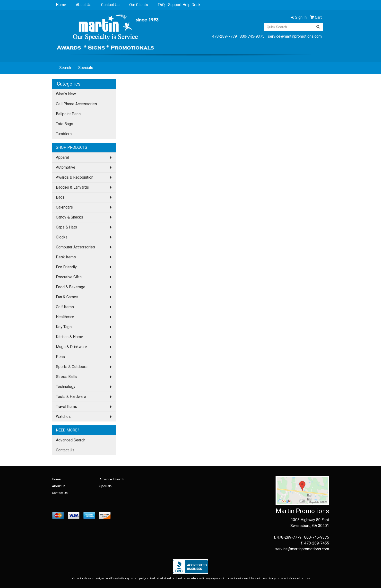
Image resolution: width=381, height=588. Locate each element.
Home (61, 5)
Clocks (62, 237)
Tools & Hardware (71, 397)
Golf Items (65, 307)
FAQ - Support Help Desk (179, 5)
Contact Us (110, 5)
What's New (66, 94)
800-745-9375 (252, 36)
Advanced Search (71, 440)
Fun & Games (67, 297)
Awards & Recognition (75, 177)
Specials (86, 68)
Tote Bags (65, 124)
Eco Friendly (66, 267)
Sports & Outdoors (72, 367)
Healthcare (65, 317)
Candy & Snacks (69, 217)
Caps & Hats (66, 227)
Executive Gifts (69, 277)
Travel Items (66, 407)
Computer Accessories (75, 247)
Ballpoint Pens (68, 114)
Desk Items (66, 257)
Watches (63, 417)
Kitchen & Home (69, 337)
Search (65, 68)
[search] (318, 27)
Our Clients (139, 5)
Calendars (64, 207)
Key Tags (64, 327)
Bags (60, 197)
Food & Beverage (71, 287)
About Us (84, 5)
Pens (60, 357)
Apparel (62, 157)
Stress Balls (66, 377)
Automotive (66, 167)
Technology (66, 387)
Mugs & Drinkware (71, 347)
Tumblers (64, 134)
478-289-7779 (225, 36)
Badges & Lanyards (72, 187)
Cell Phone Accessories (76, 104)
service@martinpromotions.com (295, 36)
